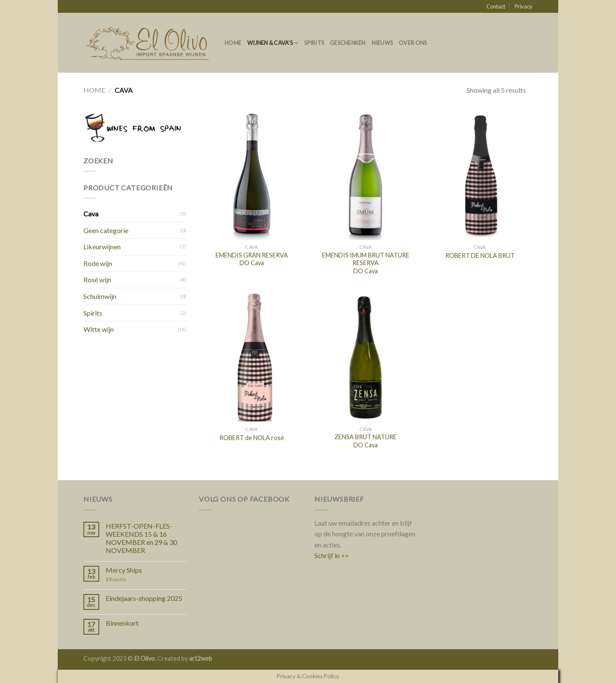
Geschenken (348, 43)
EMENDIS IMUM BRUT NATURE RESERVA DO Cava (366, 263)
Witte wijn (99, 329)
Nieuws (382, 43)
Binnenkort (122, 623)
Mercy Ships (124, 570)
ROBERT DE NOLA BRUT (480, 256)
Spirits (314, 43)
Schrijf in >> (332, 555)
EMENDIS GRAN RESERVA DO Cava (252, 259)
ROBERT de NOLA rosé (252, 438)
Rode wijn (98, 263)
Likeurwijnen (102, 247)
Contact (496, 6)
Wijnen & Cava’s (273, 43)
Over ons (413, 43)
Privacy (524, 6)
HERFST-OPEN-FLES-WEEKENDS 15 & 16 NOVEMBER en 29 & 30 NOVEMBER (141, 538)
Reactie (116, 579)
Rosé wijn (97, 279)
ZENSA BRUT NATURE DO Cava (366, 441)
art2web (201, 658)
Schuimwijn (100, 296)
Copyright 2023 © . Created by (136, 658)
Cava (91, 214)
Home (233, 43)
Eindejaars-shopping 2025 (144, 598)
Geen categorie (106, 230)
